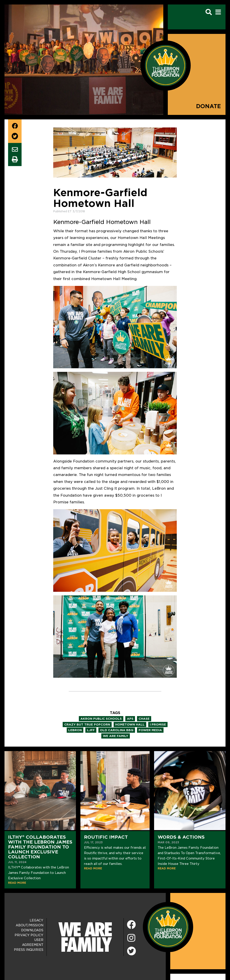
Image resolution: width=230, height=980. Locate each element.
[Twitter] (131, 950)
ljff (91, 730)
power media (150, 730)
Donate (209, 106)
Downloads (32, 930)
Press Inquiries (29, 950)
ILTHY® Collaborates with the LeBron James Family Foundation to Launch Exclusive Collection (40, 847)
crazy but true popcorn (87, 725)
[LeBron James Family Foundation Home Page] (168, 927)
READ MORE (17, 883)
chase (144, 719)
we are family (116, 736)
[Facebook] (131, 925)
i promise (158, 725)
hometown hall (130, 725)
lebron (75, 730)
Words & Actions (181, 837)
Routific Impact (106, 837)
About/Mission (30, 925)
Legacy (36, 920)
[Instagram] (131, 938)
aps (130, 719)
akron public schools (101, 719)
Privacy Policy (29, 935)
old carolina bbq (117, 730)
